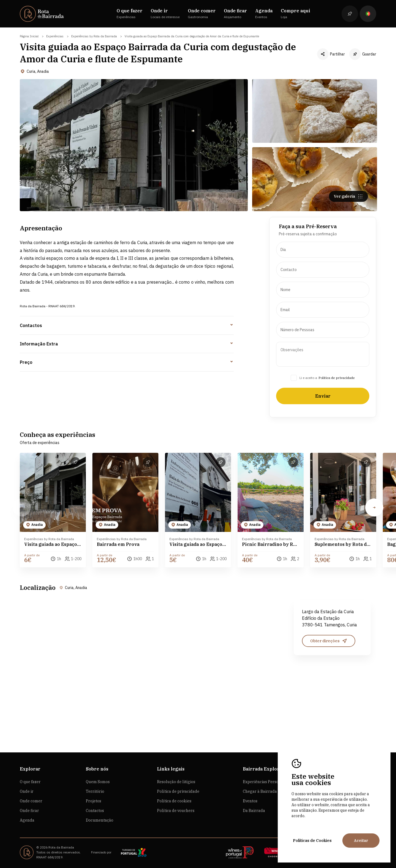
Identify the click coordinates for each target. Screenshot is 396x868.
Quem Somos (98, 782)
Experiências (55, 36)
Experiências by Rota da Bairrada (94, 36)
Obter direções (329, 668)
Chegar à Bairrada (260, 791)
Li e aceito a (308, 404)
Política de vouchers (176, 811)
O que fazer (30, 782)
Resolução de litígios (176, 782)
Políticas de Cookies (312, 841)
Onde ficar (29, 811)
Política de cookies (174, 801)
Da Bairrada (254, 811)
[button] (374, 534)
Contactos (95, 811)
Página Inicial (29, 36)
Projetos (94, 801)
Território (95, 791)
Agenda (27, 820)
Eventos (250, 801)
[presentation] (323, 276)
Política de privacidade (337, 404)
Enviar (323, 423)
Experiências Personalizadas (270, 782)
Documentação (100, 820)
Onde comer (31, 801)
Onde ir (27, 791)
